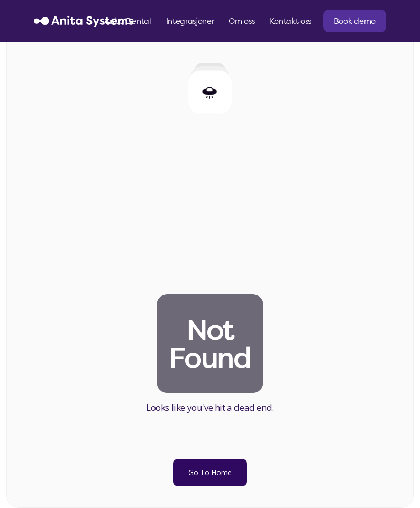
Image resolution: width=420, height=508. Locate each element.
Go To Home (210, 472)
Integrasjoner (190, 21)
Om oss (241, 21)
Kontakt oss (290, 21)
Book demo (355, 21)
